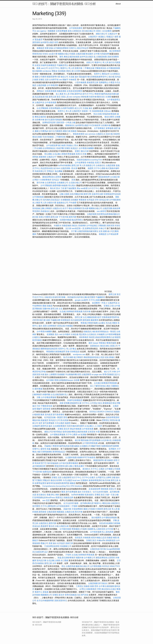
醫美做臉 (85, 440)
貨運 (47, 48)
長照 (56, 42)
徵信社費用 (109, 117)
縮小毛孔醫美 (113, 231)
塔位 (63, 566)
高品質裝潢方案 (41, 97)
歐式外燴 (106, 480)
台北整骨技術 (50, 183)
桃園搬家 (52, 31)
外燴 (85, 154)
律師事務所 (84, 337)
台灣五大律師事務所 (88, 589)
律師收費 (85, 97)
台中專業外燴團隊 (87, 148)
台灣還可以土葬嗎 (103, 477)
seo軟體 (84, 188)
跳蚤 (39, 68)
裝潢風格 (62, 71)
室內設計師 (104, 200)
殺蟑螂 (116, 446)
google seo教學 (81, 300)
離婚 (78, 566)
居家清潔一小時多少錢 (66, 123)
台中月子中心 (94, 188)
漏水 (50, 426)
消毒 (39, 397)
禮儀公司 (44, 543)
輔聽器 (73, 483)
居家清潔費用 (113, 57)
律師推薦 (104, 489)
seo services (90, 134)
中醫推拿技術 (100, 68)
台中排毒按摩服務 (49, 397)
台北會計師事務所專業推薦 (71, 312)
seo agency (41, 31)
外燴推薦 (87, 538)
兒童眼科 (84, 480)
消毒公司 (39, 200)
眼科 (91, 343)
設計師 (68, 228)
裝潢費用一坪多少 (100, 303)
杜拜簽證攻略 (50, 417)
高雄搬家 (61, 374)
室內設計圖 (41, 560)
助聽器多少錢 (89, 332)
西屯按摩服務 (95, 440)
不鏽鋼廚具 (100, 297)
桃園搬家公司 (46, 595)
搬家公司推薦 (89, 509)
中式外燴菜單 (95, 125)
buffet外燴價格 (64, 165)
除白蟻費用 (96, 518)
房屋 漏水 (53, 543)
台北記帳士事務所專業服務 (64, 154)
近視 (101, 231)
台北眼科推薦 (71, 457)
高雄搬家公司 (66, 546)
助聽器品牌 (68, 498)
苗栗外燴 (78, 68)
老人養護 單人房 (63, 94)
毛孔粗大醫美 (111, 323)
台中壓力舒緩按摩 (102, 54)
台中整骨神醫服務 (113, 334)
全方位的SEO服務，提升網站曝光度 (79, 503)
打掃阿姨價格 (46, 452)
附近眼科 (89, 54)
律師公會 (70, 71)
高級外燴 (67, 509)
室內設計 (56, 180)
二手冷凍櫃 (37, 148)
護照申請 (78, 94)
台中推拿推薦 (51, 102)
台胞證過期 (92, 214)
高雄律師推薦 (98, 111)
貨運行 (78, 151)
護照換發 (47, 409)
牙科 (97, 200)
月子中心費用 (71, 435)
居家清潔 (110, 226)
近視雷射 (92, 432)
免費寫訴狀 (47, 472)
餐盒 (74, 349)
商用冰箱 (114, 420)
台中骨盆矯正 (92, 226)
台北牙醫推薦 (42, 108)
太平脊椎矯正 (100, 128)
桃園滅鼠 (61, 512)
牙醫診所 (46, 480)
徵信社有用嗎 (56, 480)
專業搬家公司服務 (79, 529)
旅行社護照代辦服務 (53, 120)
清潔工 (99, 31)
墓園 (105, 231)
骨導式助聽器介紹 (72, 595)
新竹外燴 (40, 183)
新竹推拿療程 (59, 415)
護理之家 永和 (50, 563)
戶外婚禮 (72, 203)
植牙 (99, 317)
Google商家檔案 (113, 549)
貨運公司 (114, 346)
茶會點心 (70, 145)
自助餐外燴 (40, 120)
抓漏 (51, 48)
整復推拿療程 (79, 134)
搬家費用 (94, 320)
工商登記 (80, 586)
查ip (78, 188)
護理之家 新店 (55, 97)
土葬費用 (53, 374)
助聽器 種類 (112, 538)
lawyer (96, 343)
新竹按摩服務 (49, 423)
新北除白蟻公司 (89, 31)
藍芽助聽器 (37, 340)
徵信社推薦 (37, 137)
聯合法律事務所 (75, 208)
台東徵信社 (77, 31)
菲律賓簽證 (65, 320)
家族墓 (46, 592)
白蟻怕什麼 (51, 203)
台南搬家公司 (62, 183)
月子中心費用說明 (48, 506)
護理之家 (54, 217)
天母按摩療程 (77, 509)
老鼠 (107, 357)
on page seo (97, 374)
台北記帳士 (89, 426)
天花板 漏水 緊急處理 (78, 77)
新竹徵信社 (103, 583)
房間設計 (40, 91)
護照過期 (36, 42)
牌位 (53, 495)
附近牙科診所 (83, 48)
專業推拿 (82, 200)
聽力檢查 (62, 145)
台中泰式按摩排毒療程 (69, 463)
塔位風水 (72, 185)
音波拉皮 (36, 526)
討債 (112, 306)
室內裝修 (36, 208)
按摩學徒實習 (41, 483)
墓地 (70, 31)
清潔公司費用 (44, 217)
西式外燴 (79, 512)
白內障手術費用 (67, 108)
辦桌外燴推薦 (76, 429)
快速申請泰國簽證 (49, 65)
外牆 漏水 (45, 374)
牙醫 (115, 520)
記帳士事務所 (46, 208)
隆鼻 (42, 415)
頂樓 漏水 (116, 477)
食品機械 (59, 171)
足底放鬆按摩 (95, 489)
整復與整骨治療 (61, 466)
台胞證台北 (101, 134)
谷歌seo (107, 111)
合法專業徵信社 (49, 148)
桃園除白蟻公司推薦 (66, 54)
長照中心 (98, 74)
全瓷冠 (38, 65)
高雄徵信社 (45, 211)
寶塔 (65, 417)
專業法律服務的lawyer (64, 380)
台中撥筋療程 (115, 200)
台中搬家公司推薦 (113, 469)
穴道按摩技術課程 (52, 546)
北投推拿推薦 (50, 91)
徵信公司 (64, 77)
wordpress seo (79, 354)
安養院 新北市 (64, 429)
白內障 (77, 71)
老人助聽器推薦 (100, 57)
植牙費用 (91, 297)
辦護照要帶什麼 (53, 77)
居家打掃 (69, 543)
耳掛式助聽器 (48, 137)
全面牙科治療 (97, 194)
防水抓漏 (64, 420)
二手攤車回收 (60, 137)
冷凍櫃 (108, 97)
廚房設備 (61, 326)
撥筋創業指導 (104, 177)
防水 (76, 145)
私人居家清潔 (99, 529)
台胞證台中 (113, 34)
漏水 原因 (43, 326)
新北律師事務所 (69, 558)
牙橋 (72, 94)
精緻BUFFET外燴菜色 (87, 457)
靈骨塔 (43, 449)
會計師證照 (115, 134)
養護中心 (98, 503)
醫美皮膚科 (79, 466)
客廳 (49, 495)
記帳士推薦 (64, 194)
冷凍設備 (75, 334)
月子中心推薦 (94, 300)
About (118, 4)
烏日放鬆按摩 (76, 320)
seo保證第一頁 (78, 228)
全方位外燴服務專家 (45, 601)
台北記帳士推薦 (53, 560)
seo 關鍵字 (64, 80)
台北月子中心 (54, 68)
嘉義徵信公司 (62, 203)
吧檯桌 (59, 432)
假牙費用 (36, 506)
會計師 (78, 440)
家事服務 (110, 128)
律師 (57, 495)
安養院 (67, 148)
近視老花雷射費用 (74, 91)
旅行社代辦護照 (56, 131)
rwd (61, 334)
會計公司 (108, 372)
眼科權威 (39, 389)
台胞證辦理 (86, 374)
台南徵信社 (100, 165)
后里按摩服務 (62, 31)
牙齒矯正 (48, 446)
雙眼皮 (55, 71)
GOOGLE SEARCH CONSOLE (101, 412)
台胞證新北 (115, 503)
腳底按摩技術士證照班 (52, 177)
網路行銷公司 (102, 34)
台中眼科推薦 (65, 529)
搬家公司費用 (40, 77)
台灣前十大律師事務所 (42, 180)
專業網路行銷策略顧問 (56, 352)
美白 (57, 334)
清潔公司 (113, 489)
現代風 (103, 549)
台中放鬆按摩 (52, 145)
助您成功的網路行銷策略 (110, 523)
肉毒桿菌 (46, 394)
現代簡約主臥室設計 (51, 200)
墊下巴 (44, 463)
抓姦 (49, 449)
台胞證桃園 (41, 85)
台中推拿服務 (96, 532)
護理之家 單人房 (78, 165)
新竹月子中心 (88, 94)
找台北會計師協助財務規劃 (105, 114)
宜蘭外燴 (46, 309)
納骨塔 (103, 211)
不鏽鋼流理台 (62, 65)
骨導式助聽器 (108, 374)
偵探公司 (90, 62)
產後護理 (44, 526)
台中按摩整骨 (81, 163)
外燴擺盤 (69, 326)
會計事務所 (78, 357)
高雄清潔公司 (40, 171)
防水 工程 (60, 188)
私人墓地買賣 (108, 532)
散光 (100, 403)
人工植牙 (98, 426)
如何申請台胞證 (86, 57)
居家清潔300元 (61, 601)
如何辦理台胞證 (47, 42)
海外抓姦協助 (53, 463)
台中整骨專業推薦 (90, 443)
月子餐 (74, 231)
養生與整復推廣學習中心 (98, 77)
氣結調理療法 (77, 220)
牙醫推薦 (102, 226)
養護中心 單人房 (101, 62)
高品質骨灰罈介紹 (48, 168)
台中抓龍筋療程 (76, 28)
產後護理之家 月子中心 (80, 403)
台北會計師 (115, 177)
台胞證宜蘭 (80, 54)
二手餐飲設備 (88, 68)
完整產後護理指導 (109, 317)
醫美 (63, 492)
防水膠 (85, 208)
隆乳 (61, 57)
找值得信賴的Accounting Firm (89, 160)
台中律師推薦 (38, 197)
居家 (61, 403)
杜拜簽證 (91, 200)
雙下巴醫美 (37, 480)
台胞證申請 (40, 102)
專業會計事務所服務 (89, 323)
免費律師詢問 (107, 446)
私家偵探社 (89, 495)
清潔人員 (65, 97)
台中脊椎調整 (53, 85)
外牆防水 (58, 226)
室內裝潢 (49, 415)
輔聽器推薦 (92, 317)
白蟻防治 (36, 337)
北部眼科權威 (65, 220)
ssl (79, 435)
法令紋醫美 (107, 31)
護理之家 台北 (56, 309)
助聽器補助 (67, 226)
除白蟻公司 (85, 566)
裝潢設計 (74, 148)
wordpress (47, 71)
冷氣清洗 (48, 297)
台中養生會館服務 (107, 586)
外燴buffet (101, 540)
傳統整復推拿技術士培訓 (94, 357)
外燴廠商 (101, 334)
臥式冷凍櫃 (68, 357)
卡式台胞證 (60, 423)
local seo (76, 480)
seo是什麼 (53, 54)
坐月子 (65, 208)
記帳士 (71, 466)
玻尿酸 (83, 435)
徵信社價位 (105, 346)
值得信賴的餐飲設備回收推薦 (75, 432)
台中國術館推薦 (113, 68)
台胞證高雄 (95, 549)
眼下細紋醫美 (71, 188)
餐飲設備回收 (40, 117)
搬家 (34, 234)
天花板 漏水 (87, 108)
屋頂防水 (86, 469)
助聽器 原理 (112, 460)
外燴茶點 (91, 163)
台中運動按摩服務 (58, 435)
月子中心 (94, 469)
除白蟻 (112, 77)
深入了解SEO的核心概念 (100, 386)
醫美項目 (101, 97)
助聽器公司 (90, 165)
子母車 (68, 555)
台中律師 (50, 380)
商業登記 (59, 498)
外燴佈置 (73, 80)
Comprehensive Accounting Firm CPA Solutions (62, 486)
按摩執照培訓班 (49, 123)
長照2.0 (79, 154)
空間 (99, 589)
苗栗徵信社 (95, 346)
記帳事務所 (37, 394)
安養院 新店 (100, 495)
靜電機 (67, 403)
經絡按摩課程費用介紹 (105, 337)
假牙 (40, 423)
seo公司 (44, 68)
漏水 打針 (36, 406)
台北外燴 (105, 440)
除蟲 (60, 558)
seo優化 (102, 323)
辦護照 (118, 337)
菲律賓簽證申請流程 (112, 194)
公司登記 (94, 403)
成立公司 (78, 108)
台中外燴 (109, 529)
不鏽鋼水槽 (55, 320)
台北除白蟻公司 (75, 183)
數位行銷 (85, 151)
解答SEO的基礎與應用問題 (58, 483)
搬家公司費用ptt (42, 131)
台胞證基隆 (111, 165)
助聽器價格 (61, 91)
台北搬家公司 (85, 446)
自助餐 (76, 380)
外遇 (98, 432)
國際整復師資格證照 (49, 349)
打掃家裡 (99, 509)
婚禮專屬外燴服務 (60, 185)
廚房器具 (79, 538)
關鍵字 (40, 409)
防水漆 (74, 168)
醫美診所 (106, 74)
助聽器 (74, 131)
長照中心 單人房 (65, 111)
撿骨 (34, 409)
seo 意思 (46, 500)
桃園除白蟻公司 (95, 208)
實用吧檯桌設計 (59, 452)
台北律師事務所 (60, 426)
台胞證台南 (70, 512)
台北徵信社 (92, 334)
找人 (66, 394)
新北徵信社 (41, 495)
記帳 (85, 297)
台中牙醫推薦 (46, 185)
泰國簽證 (40, 48)
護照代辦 (72, 217)
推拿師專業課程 (113, 417)
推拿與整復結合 (102, 332)
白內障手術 (54, 80)
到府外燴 (93, 97)
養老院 (113, 332)
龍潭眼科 (113, 449)
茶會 (68, 352)
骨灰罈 (38, 463)
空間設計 (50, 171)
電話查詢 (83, 334)
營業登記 (106, 420)
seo (98, 211)
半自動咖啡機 (71, 374)
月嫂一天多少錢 (112, 495)
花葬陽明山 (103, 82)
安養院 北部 (44, 80)
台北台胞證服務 (57, 394)
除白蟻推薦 (37, 71)
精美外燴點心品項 (99, 538)
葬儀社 (112, 357)
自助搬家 (74, 200)
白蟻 (57, 526)
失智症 (45, 54)
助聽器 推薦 (89, 586)
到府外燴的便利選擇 (76, 426)
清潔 (73, 180)
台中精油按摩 (113, 234)
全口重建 (64, 560)
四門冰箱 (84, 595)
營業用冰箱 (37, 54)
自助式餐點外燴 (76, 194)
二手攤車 (74, 506)
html (58, 168)
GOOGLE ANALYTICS (111, 566)
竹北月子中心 (38, 297)
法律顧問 (36, 426)
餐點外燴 (36, 420)
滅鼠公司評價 (50, 432)
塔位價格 (48, 154)
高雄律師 (82, 226)
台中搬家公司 (90, 558)
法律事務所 (52, 326)
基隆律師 (42, 157)
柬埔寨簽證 (107, 403)
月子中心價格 (100, 168)
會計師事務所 (115, 51)
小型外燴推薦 (81, 82)
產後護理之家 (92, 82)
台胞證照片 (93, 37)
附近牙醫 (116, 403)
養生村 (53, 188)
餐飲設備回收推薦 (71, 57)
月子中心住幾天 (89, 477)
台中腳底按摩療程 (61, 48)
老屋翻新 (50, 334)
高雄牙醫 (60, 148)
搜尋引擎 (87, 194)
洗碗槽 (90, 529)
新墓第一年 (87, 111)
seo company (75, 97)
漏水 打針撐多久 (85, 492)
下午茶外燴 (63, 217)
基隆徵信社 (70, 125)
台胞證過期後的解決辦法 (88, 231)
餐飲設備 (106, 503)
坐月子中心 (77, 477)
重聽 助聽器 (47, 306)
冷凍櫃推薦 (65, 200)
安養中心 (73, 48)
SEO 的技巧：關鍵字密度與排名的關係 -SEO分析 (64, 4)
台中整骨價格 (96, 566)
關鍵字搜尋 (96, 446)
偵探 (48, 320)
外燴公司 (103, 228)
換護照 (91, 168)
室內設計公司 (54, 420)
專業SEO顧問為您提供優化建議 (66, 446)
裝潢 (108, 134)
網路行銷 (67, 131)
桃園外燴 (80, 558)
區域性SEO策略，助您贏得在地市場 (68, 297)
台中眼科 (66, 334)
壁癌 (96, 586)
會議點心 (102, 37)
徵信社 (75, 226)
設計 (46, 552)
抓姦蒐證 (44, 420)
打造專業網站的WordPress (44, 498)
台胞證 (116, 406)
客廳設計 (110, 37)
